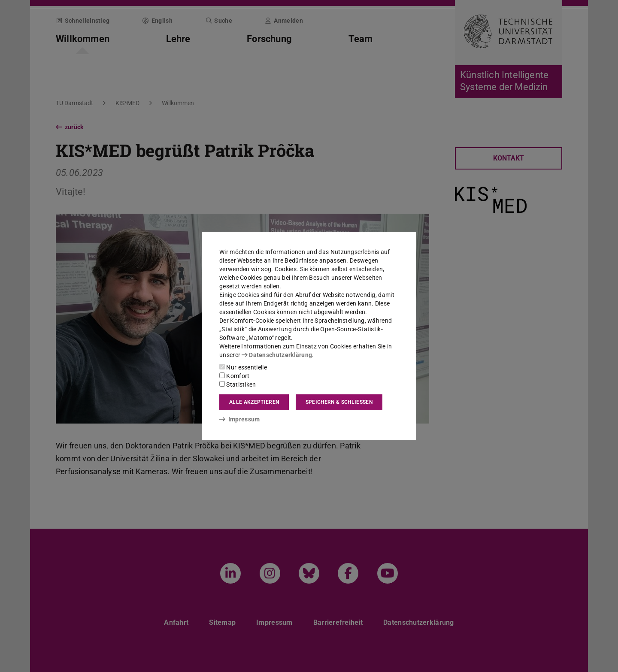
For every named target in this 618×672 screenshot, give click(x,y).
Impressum (240, 419)
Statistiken (238, 384)
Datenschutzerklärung (277, 355)
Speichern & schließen (339, 402)
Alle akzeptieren (254, 402)
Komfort (234, 376)
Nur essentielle (243, 367)
